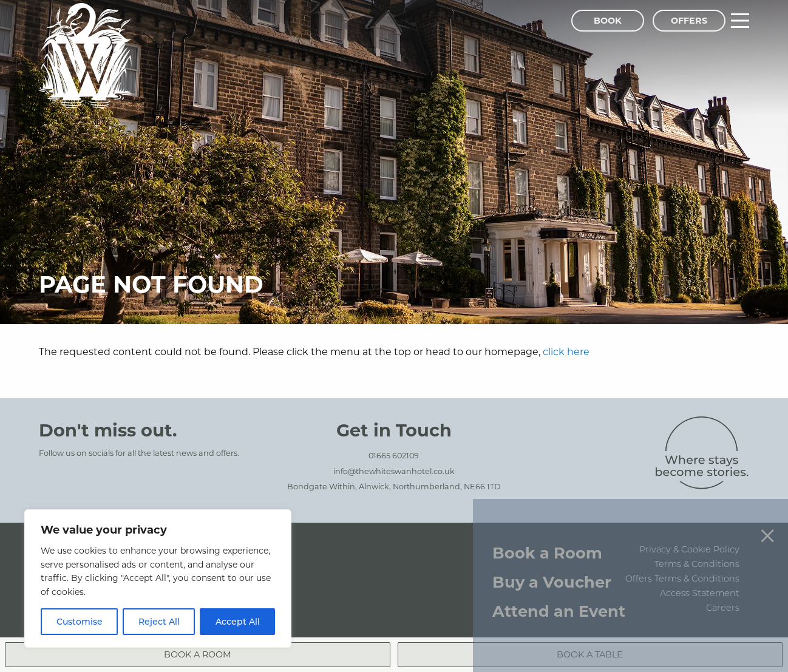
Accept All (238, 621)
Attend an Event (559, 589)
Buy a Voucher (552, 559)
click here (566, 351)
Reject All (159, 621)
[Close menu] (767, 513)
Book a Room (547, 530)
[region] (158, 579)
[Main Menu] (740, 21)
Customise (80, 621)
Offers (689, 20)
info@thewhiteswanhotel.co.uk (394, 471)
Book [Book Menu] (608, 20)
